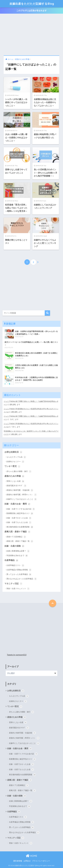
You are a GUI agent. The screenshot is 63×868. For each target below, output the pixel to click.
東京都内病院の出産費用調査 (20, 527)
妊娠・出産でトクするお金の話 (21, 509)
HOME (31, 856)
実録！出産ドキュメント (18, 589)
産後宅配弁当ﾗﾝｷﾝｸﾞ (16, 486)
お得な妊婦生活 (13, 452)
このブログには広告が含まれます (32, 11)
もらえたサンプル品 (16, 457)
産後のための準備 (15, 476)
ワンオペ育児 (12, 466)
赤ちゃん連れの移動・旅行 (19, 471)
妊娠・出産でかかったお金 (19, 518)
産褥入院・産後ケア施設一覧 (20, 541)
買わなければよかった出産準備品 (22, 579)
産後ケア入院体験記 (16, 537)
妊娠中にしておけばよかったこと (22, 499)
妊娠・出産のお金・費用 (18, 504)
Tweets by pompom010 (17, 655)
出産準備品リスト (15, 565)
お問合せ (27, 861)
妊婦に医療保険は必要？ (18, 551)
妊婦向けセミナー (15, 462)
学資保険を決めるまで (17, 556)
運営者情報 (18, 861)
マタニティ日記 (13, 584)
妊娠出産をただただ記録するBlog (32, 4)
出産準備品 (11, 560)
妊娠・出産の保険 (15, 546)
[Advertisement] (31, 35)
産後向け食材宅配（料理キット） (22, 495)
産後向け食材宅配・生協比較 (20, 490)
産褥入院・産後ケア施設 (18, 532)
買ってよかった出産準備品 (19, 574)
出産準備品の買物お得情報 (19, 570)
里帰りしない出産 (15, 481)
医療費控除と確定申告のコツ (20, 513)
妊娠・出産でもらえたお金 (19, 522)
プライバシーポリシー (41, 861)
